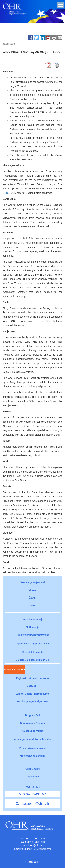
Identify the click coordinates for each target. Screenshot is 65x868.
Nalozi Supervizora (32, 731)
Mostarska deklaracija (33, 756)
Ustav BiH (32, 686)
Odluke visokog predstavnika (32, 635)
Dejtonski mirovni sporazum (32, 678)
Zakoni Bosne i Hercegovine (33, 694)
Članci (32, 598)
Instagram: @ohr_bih (32, 803)
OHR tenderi (33, 769)
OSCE (6, 193)
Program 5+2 (32, 715)
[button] (60, 5)
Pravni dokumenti (32, 652)
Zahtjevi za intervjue (14, 670)
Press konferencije (32, 620)
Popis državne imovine (33, 748)
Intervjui (32, 590)
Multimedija (32, 627)
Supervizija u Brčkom (32, 723)
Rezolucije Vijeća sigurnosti (32, 701)
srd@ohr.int (36, 845)
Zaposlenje (32, 777)
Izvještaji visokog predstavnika (32, 644)
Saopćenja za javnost (33, 582)
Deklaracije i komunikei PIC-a (32, 660)
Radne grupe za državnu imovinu (32, 739)
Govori (32, 606)
